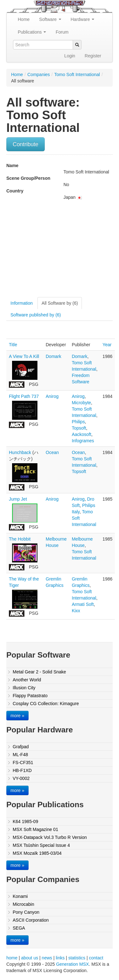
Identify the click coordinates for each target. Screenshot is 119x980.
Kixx (76, 611)
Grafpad (21, 747)
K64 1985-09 (25, 821)
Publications (32, 32)
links (60, 958)
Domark (53, 356)
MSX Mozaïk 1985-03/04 (37, 853)
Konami (20, 896)
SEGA (19, 928)
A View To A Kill (24, 356)
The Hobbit (20, 539)
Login (70, 56)
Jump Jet (18, 499)
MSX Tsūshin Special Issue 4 (41, 845)
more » (17, 716)
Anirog (52, 396)
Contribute (26, 144)
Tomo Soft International (77, 75)
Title (13, 345)
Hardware (83, 19)
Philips (78, 422)
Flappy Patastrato (30, 696)
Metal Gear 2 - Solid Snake (39, 672)
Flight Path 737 (24, 396)
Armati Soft (83, 604)
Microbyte (81, 403)
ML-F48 (20, 755)
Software (50, 19)
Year (107, 345)
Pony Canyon (26, 912)
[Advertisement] (60, 251)
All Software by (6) (60, 303)
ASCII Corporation (31, 920)
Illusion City (24, 688)
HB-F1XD (22, 770)
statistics (77, 958)
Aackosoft (81, 434)
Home (24, 19)
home (12, 958)
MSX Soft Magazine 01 (35, 829)
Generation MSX (73, 964)
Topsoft (79, 428)
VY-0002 (21, 778)
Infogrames (83, 441)
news (47, 958)
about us (30, 958)
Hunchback (20, 452)
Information (22, 303)
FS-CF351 (23, 763)
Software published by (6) (36, 315)
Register (93, 56)
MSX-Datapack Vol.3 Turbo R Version (50, 837)
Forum (62, 32)
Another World (27, 680)
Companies (39, 75)
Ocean (52, 452)
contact (96, 958)
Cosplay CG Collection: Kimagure (46, 704)
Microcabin (23, 904)
